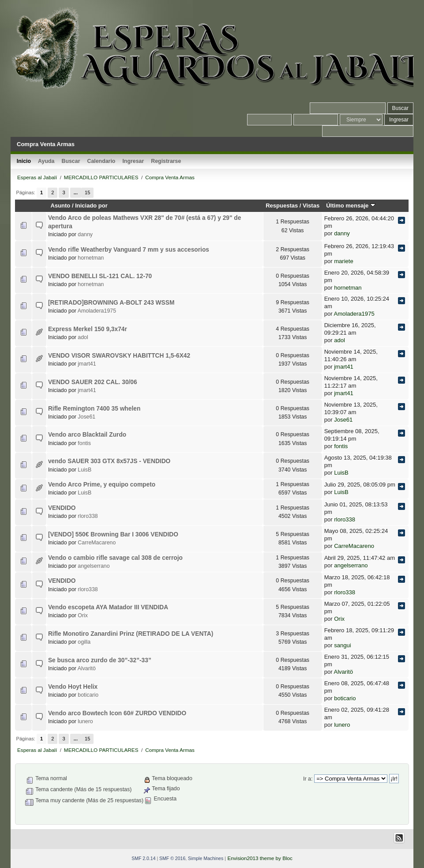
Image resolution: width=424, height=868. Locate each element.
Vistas (311, 206)
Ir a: (308, 779)
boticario (88, 695)
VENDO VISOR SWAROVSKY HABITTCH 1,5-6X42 (119, 356)
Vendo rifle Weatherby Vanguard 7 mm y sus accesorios (129, 250)
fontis (84, 443)
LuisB (84, 470)
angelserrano (94, 566)
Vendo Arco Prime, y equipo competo (102, 485)
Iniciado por (91, 206)
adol (83, 337)
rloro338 (88, 516)
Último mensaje (351, 206)
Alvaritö (87, 668)
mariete (344, 261)
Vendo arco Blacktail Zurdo (87, 435)
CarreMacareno (97, 543)
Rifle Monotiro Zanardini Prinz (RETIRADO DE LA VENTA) (131, 634)
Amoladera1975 (97, 311)
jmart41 (87, 364)
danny (85, 234)
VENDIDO (62, 508)
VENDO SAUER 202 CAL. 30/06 (93, 382)
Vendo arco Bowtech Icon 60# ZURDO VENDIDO (117, 713)
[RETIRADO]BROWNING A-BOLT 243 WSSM (111, 303)
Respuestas (282, 206)
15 (87, 192)
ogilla (84, 642)
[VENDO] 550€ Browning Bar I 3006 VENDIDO (113, 534)
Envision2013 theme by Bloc (260, 858)
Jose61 (86, 417)
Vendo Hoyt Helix (73, 687)
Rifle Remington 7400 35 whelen (94, 409)
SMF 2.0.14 (143, 858)
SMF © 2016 (172, 858)
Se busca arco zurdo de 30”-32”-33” (100, 660)
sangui (343, 645)
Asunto (61, 206)
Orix (83, 615)
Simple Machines (206, 858)
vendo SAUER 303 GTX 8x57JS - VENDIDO (109, 461)
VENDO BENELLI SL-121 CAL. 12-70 (100, 276)
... (76, 192)
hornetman (91, 258)
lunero (85, 721)
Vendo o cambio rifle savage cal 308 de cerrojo (115, 558)
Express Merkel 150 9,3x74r (88, 329)
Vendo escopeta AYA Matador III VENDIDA (108, 607)
